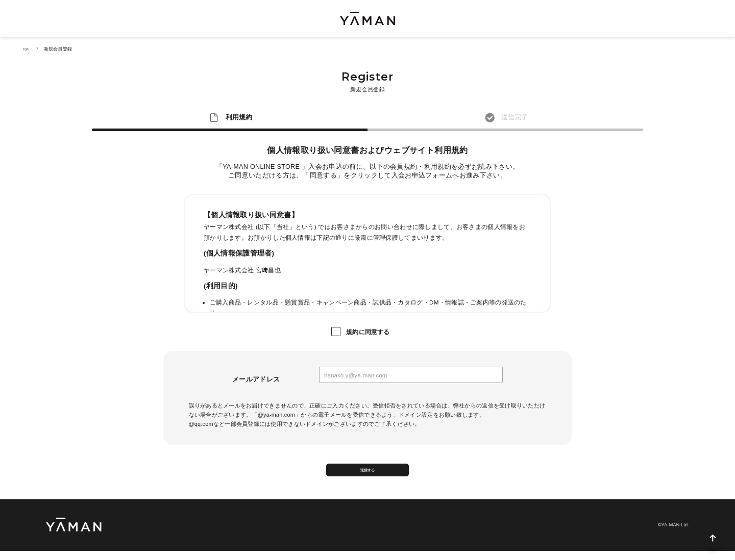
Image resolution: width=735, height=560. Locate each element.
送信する (368, 474)
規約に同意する (368, 332)
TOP (28, 49)
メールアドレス (256, 379)
